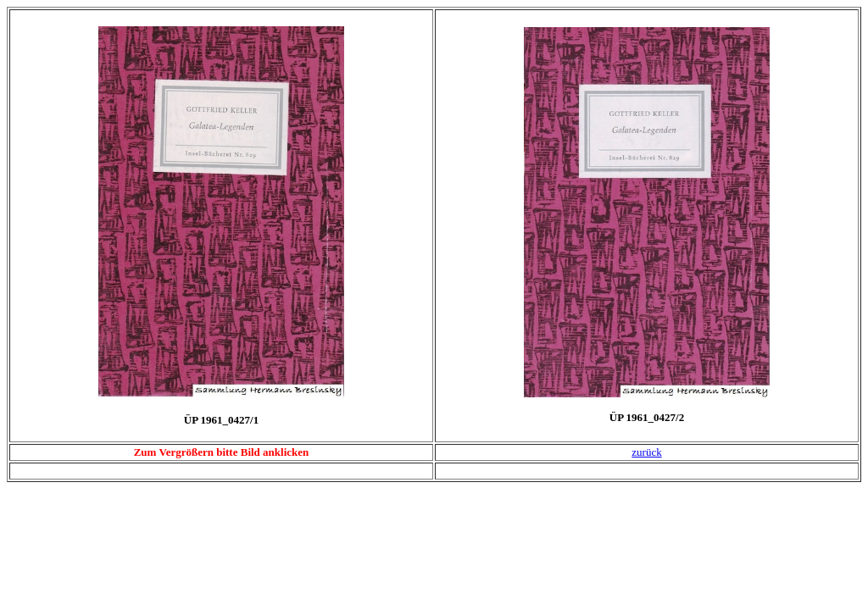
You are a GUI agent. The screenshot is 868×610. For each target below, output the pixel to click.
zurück (646, 452)
